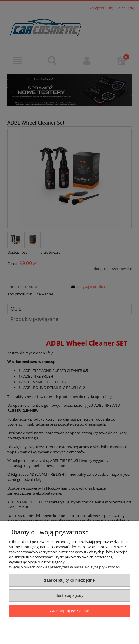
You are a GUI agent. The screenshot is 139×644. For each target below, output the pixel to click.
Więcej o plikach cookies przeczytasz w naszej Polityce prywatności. (65, 567)
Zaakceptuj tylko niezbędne (69, 580)
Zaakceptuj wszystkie (69, 611)
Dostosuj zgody (69, 595)
